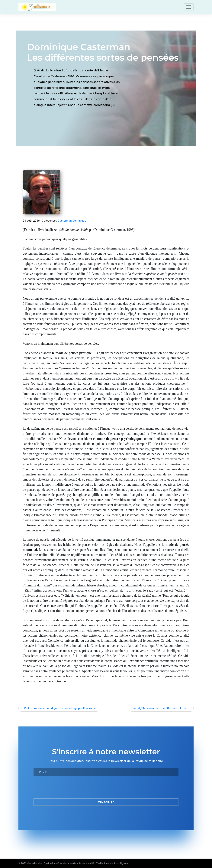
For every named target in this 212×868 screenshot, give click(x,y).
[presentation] (62, 787)
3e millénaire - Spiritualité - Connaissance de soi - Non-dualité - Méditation (68, 863)
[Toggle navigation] (189, 7)
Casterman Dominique (72, 221)
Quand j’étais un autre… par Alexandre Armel (159, 708)
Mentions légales (119, 863)
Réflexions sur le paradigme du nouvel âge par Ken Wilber (60, 708)
